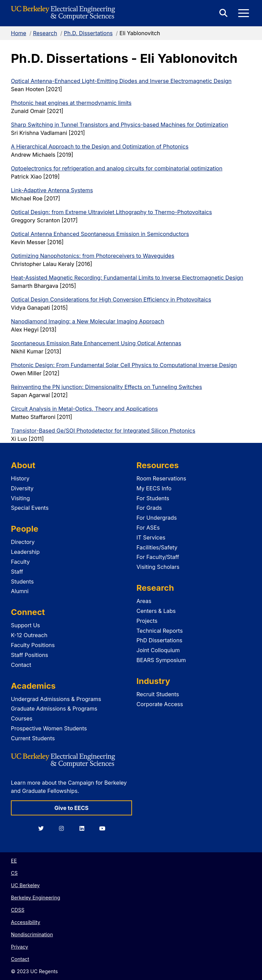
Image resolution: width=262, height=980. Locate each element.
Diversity (22, 488)
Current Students (33, 738)
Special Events (30, 508)
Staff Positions (30, 655)
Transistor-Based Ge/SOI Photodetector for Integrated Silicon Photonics (103, 431)
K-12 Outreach (29, 635)
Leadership (25, 552)
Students (22, 582)
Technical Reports (160, 631)
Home (19, 33)
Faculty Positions (33, 645)
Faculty (20, 562)
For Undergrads (157, 518)
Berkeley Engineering (35, 898)
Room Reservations (161, 478)
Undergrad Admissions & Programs (56, 699)
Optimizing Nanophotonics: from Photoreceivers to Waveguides (93, 256)
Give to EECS (71, 808)
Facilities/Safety (157, 547)
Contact (21, 665)
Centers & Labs (156, 611)
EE (14, 861)
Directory (23, 542)
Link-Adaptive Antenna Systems (52, 190)
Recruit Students (158, 694)
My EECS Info (154, 488)
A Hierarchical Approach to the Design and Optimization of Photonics (100, 146)
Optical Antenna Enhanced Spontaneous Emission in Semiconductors (100, 234)
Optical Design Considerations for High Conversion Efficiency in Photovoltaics (111, 299)
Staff (17, 572)
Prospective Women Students (49, 728)
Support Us (25, 625)
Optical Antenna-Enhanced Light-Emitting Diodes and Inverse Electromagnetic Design (121, 81)
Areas (144, 601)
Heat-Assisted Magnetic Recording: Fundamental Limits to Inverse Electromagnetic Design (127, 278)
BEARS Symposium (161, 660)
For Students (153, 498)
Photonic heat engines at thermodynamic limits (71, 103)
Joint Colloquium (158, 650)
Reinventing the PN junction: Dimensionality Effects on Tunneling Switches (106, 387)
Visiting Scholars (158, 567)
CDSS (18, 910)
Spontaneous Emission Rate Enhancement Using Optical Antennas (96, 343)
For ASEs (148, 528)
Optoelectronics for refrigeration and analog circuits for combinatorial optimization (117, 168)
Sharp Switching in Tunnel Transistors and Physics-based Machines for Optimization (120, 125)
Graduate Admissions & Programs (54, 709)
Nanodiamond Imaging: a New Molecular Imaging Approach (88, 321)
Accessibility (26, 922)
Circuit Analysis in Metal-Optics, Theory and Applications (84, 409)
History (20, 478)
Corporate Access (160, 704)
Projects (147, 621)
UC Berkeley (25, 885)
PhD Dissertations (159, 640)
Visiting (20, 498)
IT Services (151, 537)
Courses (22, 718)
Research (45, 33)
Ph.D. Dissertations (88, 33)
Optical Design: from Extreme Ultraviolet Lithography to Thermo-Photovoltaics (111, 212)
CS (14, 873)
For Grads (149, 508)
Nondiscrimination (32, 934)
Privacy (19, 947)
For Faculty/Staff (158, 557)
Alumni (20, 591)
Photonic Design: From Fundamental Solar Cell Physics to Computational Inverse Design (124, 365)
